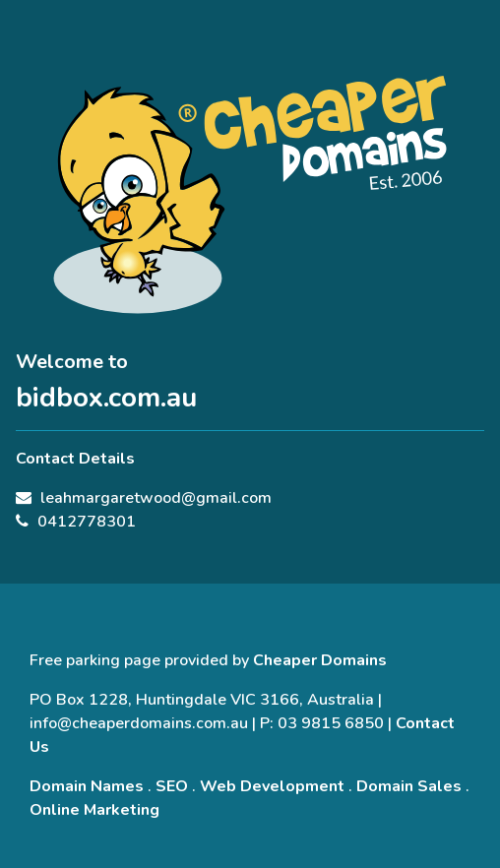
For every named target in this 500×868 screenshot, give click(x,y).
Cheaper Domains (320, 660)
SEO (172, 786)
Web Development (272, 786)
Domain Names (87, 786)
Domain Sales (409, 786)
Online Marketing (94, 810)
